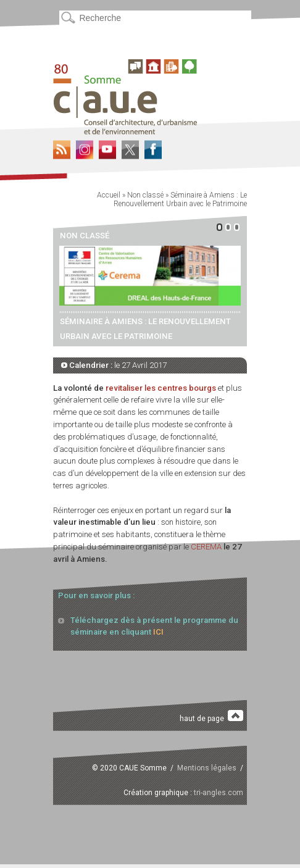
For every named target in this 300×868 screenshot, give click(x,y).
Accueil (109, 195)
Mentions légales (207, 768)
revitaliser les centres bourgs (161, 388)
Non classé (145, 195)
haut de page (211, 716)
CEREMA (206, 547)
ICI (158, 632)
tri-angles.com (219, 793)
